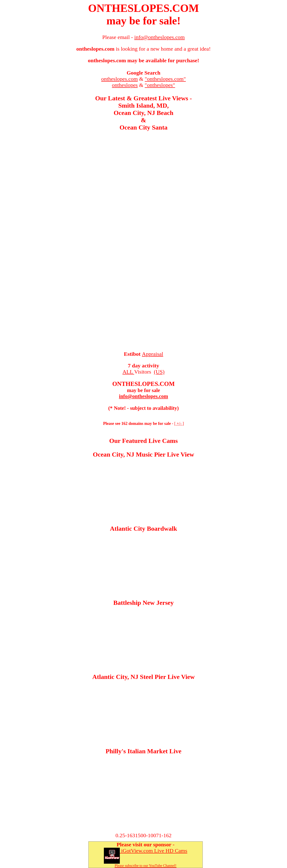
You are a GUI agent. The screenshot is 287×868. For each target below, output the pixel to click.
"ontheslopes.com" (165, 79)
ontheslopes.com (119, 79)
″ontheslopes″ (160, 85)
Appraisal (152, 354)
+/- (179, 424)
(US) (159, 372)
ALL (128, 372)
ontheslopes (125, 85)
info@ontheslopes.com (143, 396)
